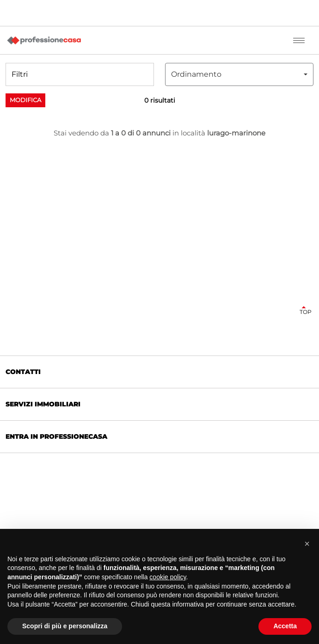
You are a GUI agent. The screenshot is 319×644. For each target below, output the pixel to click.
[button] (80, 74)
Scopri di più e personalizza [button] (65, 626)
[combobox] (239, 74)
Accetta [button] (285, 626)
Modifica (25, 100)
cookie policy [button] (168, 577)
